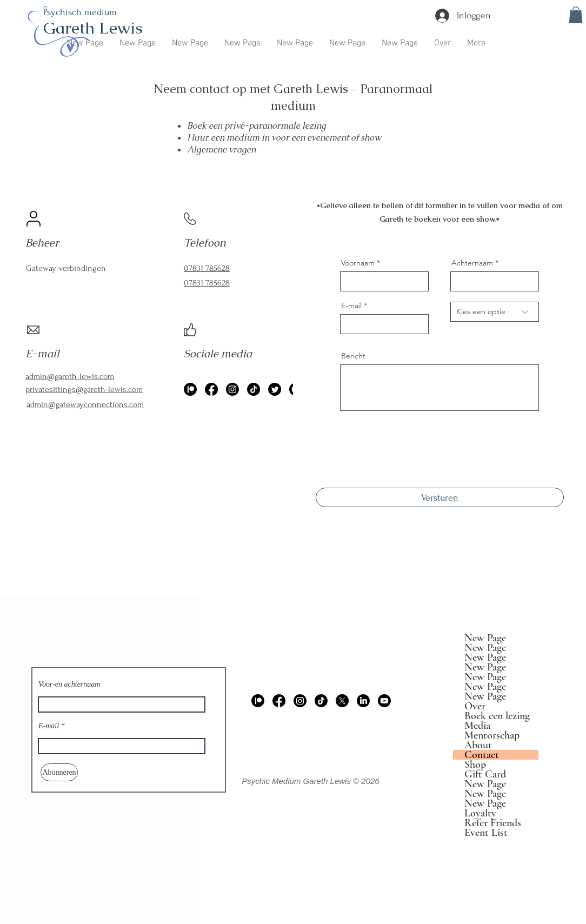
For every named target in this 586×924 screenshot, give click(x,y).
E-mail (351, 305)
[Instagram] (232, 389)
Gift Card (485, 774)
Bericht (353, 356)
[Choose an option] (495, 312)
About (478, 745)
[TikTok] (254, 389)
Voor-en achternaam (69, 684)
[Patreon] (258, 701)
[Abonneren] (59, 772)
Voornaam (358, 263)
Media (477, 726)
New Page (485, 638)
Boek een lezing (497, 716)
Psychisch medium (80, 12)
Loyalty (480, 813)
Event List (486, 833)
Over (475, 706)
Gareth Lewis (93, 28)
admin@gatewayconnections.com (85, 404)
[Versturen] (440, 497)
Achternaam (472, 263)
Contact (482, 755)
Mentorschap (492, 735)
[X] (342, 701)
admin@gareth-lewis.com (320, 632)
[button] (576, 15)
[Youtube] (384, 701)
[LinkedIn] (363, 701)
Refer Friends (493, 823)
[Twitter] (275, 389)
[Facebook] (211, 389)
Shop (475, 765)
